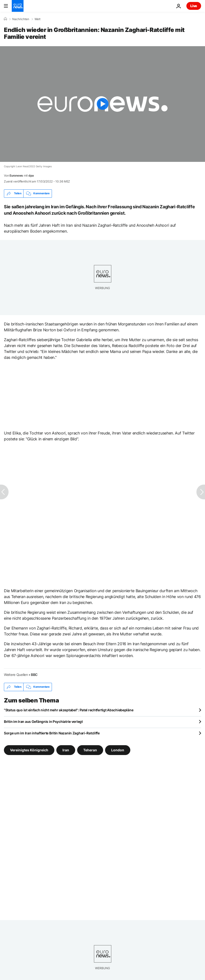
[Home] (5, 19)
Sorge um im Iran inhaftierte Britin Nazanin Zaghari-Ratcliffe (52, 733)
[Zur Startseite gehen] (18, 6)
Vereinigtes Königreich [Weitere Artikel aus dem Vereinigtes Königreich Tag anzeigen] (29, 750)
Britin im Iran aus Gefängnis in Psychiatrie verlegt (43, 721)
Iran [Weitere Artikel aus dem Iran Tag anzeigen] (66, 750)
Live (194, 6)
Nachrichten (21, 19)
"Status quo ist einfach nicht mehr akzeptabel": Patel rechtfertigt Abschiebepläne (69, 710)
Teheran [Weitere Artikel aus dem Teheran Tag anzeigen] (90, 750)
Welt (37, 19)
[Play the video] (102, 104)
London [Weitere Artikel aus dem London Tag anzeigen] (118, 750)
